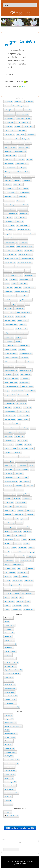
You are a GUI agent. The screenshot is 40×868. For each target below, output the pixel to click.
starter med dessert (27, 387)
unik (17, 519)
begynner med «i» (21, 337)
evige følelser (22, 197)
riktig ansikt (8, 180)
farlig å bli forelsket (10, 333)
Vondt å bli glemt (9, 403)
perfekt (7, 552)
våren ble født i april (27, 560)
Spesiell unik (8, 292)
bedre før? (16, 176)
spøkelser (19, 250)
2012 (28, 271)
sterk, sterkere (22, 209)
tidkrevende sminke (10, 155)
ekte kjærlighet (9, 461)
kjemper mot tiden (16, 585)
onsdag (14, 548)
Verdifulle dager (9, 114)
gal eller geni (22, 168)
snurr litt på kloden (10, 296)
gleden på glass (9, 159)
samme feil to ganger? (25, 254)
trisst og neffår (9, 366)
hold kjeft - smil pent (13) (12, 760)
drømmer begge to (10, 572)
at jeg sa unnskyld (10, 395)
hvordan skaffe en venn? (11, 358)
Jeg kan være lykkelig (23, 114)
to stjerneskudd (23, 296)
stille (6, 556)
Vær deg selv (8, 126)
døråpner (13, 147)
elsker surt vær (20, 308)
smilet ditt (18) (9, 681)
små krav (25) (8, 804)
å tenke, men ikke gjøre (23, 122)
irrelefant (17, 424)
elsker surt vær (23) (10, 699)
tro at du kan (8, 217)
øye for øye (22, 432)
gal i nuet (7, 581)
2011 (28, 601)
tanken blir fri (8, 473)
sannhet (30, 159)
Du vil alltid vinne (9, 118)
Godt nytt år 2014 (10, 131)
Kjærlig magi (25, 139)
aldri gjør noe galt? (10, 399)
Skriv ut (23, 86)
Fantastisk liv (19, 102)
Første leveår (24, 213)
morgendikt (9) (9, 648)
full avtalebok (8, 308)
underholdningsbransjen (12, 428)
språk (27, 304)
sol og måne (8, 543)
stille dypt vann (9, 164)
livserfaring (8, 184)
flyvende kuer (8, 519)
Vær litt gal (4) (9, 629)
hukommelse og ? (10, 205)
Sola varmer (8, 593)
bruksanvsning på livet (11, 242)
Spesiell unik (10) (9, 748)
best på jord (27, 407)
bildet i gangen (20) (10, 785)
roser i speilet (8, 486)
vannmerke (25, 358)
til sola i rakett (22, 465)
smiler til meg (20, 159)
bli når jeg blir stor (10, 415)
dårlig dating (19, 486)
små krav (16, 589)
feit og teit (19, 444)
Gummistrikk (29, 250)
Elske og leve (21, 135)
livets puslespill (22, 440)
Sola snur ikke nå (26, 374)
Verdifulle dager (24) (10, 703)
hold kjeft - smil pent (28, 176)
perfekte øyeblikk (30, 275)
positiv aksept (25, 378)
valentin (17, 593)
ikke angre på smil (10, 320)
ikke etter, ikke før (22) (11, 696)
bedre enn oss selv (10, 568)
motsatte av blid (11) (10, 752)
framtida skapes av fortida (22, 172)
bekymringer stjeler (10, 168)
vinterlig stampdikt (18, 564)
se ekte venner (9, 337)
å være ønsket (9, 267)
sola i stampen (17, 605)
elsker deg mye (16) (10, 771)
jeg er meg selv (9, 502)
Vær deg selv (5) (9, 633)
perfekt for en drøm (26, 300)
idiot (6, 147)
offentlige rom (29, 581)
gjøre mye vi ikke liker (26, 354)
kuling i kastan (9, 560)
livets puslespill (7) (10, 737)
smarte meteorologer (11, 457)
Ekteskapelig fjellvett (26, 370)
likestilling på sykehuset (11, 378)
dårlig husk (25, 577)
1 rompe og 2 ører (24, 411)
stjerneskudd (20, 556)
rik (19, 568)
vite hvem (22, 155)
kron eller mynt (9, 539)
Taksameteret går (24, 147)
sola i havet (31, 568)
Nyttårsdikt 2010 (16, 610)
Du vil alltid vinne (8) (10, 644)
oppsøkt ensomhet (23, 415)
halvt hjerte (8, 271)
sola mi (32, 539)
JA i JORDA (23, 325)
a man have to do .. (10, 192)
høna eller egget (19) (10, 782)
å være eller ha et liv (22, 164)
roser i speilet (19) (10, 685)
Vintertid (7, 106)
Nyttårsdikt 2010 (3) (10, 722)
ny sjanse (17, 180)
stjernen (7, 564)
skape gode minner (29, 287)
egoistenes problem (20, 151)
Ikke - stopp (20, 201)
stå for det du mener (21, 238)
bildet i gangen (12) (10, 659)
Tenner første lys (9, 135)
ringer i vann (18, 234)
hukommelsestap (10, 477)
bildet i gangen (9, 444)
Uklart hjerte (29, 102)
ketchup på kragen (23, 420)
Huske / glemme (9, 601)
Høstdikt (20, 304)
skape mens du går (23, 527)
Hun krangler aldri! (10, 209)
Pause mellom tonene (22, 469)
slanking (18, 341)
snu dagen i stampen (28, 593)
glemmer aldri (9, 469)
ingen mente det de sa (11, 213)
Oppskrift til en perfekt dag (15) (13, 670)
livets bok (19, 523)
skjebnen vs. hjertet (10, 197)
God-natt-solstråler (22, 329)
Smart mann (31, 135)
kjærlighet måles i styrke (22, 292)
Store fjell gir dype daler (24, 118)
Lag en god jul (21, 131)
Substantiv (19, 110)
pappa (26, 605)
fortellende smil (9, 221)
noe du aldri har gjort (11, 345)
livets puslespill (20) (10, 688)
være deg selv (9, 238)
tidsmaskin (20, 221)
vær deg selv (28, 531)
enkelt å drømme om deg (26, 449)
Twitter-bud (24, 242)
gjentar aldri (30, 515)
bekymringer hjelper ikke (12, 387)
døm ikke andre (9, 312)
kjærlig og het (8, 506)
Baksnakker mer (24, 345)
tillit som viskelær (22, 477)
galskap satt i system (10, 449)
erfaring (31, 399)
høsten (7, 610)
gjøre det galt (30, 510)
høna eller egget (25, 482)
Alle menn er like (23, 320)
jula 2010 (7, 605)
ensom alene (27, 498)
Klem (16, 374)
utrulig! (16, 577)
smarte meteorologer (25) (12, 707)
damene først (29, 486)
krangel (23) (8, 797)
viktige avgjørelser (10, 510)
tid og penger (31, 556)
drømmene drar (19, 271)
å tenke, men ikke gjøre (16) (12, 674)
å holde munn (9, 490)
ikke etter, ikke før (18, 143)
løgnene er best (24, 457)
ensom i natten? (20, 316)
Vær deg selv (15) (9, 767)
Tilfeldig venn (8, 102)
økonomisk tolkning (10, 188)
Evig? (13, 304)
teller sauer (18, 543)
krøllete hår (8, 424)
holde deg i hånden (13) (11, 662)
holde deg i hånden (23, 494)
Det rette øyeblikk (10, 362)
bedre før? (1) (8, 715)
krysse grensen (9, 329)
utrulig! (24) (8, 800)
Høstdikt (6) (8, 636)
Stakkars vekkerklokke (11, 354)
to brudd (28, 143)
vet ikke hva (18, 407)
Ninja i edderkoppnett (11, 382)
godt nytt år (20, 601)
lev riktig (7, 143)
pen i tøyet (26, 267)
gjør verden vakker (10, 230)
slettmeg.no (8, 172)
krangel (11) (8, 655)
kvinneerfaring (18, 184)
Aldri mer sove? (22, 403)
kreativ (7, 304)
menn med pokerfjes (23, 225)
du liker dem (8, 287)
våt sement (19, 461)
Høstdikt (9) (8, 745)
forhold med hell (23, 188)
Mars (21, 597)
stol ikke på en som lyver (12, 259)
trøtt (6, 275)
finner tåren (8, 453)
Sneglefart (22, 349)
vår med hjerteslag (19, 535)
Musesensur (8, 374)
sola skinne (8, 577)
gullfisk (31, 465)
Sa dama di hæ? (30, 391)
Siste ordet (28, 110)
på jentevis (24, 519)
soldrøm (31, 548)
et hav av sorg (9, 341)
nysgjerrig (31, 552)
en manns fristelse (29, 234)
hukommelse (17, 531)
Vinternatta (18, 126)
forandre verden (9, 201)
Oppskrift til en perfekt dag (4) (13, 726)
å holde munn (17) (10, 774)
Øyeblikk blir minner (10, 349)
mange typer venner (16, 275)
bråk (12, 556)
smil (18, 539)
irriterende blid (20, 366)
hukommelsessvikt (10, 440)
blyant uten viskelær (24, 230)
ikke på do (28, 444)
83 (24, 568)
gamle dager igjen (20, 506)
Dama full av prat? (23, 395)
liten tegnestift (9, 316)
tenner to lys (23, 283)
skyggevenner (27, 180)
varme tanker (28, 585)
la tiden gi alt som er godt (24, 312)
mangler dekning (9, 246)
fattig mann (8, 515)
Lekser (7, 139)
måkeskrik (17, 453)
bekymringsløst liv (10, 527)
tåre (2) (7, 622)
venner (7, 597)
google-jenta (19, 490)
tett (17, 560)
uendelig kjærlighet (10, 432)
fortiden (18, 267)
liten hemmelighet (10, 494)
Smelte (7, 548)
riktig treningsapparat (11, 370)
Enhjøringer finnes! (17, 391)
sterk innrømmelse (24, 192)
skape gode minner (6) (11, 734)
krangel (7, 391)
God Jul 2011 (13, 279)
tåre (32, 469)
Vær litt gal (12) (9, 756)
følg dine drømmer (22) (11, 793)
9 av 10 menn (22, 399)
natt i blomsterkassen (11, 325)
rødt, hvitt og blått (10, 420)
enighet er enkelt (9, 225)
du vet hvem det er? (26, 279)
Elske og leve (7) (9, 640)
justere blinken (24, 382)
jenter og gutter (23, 333)
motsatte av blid (23, 572)
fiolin (6, 585)
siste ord (14, 597)
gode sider (18, 287)
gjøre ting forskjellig (10, 411)
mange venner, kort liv (11, 482)
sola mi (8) (8, 741)
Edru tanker (21, 362)
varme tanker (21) (10, 789)
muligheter (8, 234)
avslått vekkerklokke (10, 254)
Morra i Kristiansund (19, 552)
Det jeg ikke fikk (29, 126)
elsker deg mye (30, 461)
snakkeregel (8, 151)
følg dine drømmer (10, 465)
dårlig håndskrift (19, 515)
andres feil (8, 535)
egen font (7, 176)
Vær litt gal (25, 589)
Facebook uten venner (11, 300)
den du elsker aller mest (25, 263)
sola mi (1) (8, 618)
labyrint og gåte (9, 250)
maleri (24, 539)
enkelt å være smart (21, 217)
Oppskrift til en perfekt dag (20, 106)
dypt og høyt (19, 473)
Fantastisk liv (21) (9, 692)
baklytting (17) (9, 677)
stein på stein (8, 436)
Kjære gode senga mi (27, 259)
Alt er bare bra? (9, 122)
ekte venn (30, 362)
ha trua (14, 283)
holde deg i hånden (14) (11, 763)
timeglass (7, 589)
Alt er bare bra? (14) (10, 666)
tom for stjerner (18, 581)
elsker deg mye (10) (10, 651)
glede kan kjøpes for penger (25, 246)
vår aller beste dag (10, 263)
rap (6, 279)
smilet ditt (8, 531)
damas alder (15, 139)
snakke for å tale (21, 502)
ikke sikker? (8, 407)
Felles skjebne (9, 110)
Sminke (7, 283)
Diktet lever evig (9, 523)
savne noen (17, 498)
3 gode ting (25, 428)
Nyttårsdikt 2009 (29, 610)
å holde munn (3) (9, 625)
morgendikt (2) (9, 719)
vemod (33, 428)
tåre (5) (7, 730)
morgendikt (22, 548)
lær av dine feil (19, 436)
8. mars (26, 543)
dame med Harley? (23, 205)
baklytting (21, 510)
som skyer (8, 498)
